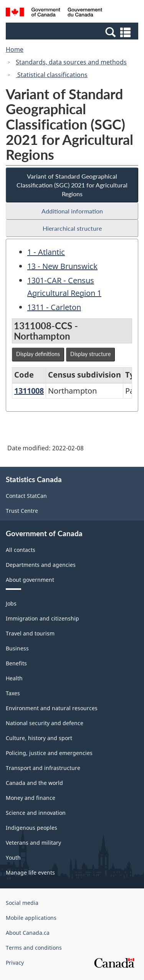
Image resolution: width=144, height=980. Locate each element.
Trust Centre (22, 511)
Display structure (90, 354)
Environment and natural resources (52, 708)
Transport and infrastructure (43, 768)
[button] (73, 32)
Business (17, 648)
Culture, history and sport (39, 738)
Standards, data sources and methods (71, 62)
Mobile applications (31, 918)
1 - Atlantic (46, 252)
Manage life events (30, 872)
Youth (13, 858)
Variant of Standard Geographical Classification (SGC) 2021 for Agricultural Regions (72, 185)
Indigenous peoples (31, 828)
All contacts (21, 550)
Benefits (16, 663)
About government (30, 580)
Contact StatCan (26, 496)
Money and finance (31, 798)
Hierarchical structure (72, 228)
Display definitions (38, 354)
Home (15, 49)
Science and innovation (36, 813)
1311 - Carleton (54, 307)
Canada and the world (34, 783)
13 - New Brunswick (62, 266)
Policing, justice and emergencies (49, 753)
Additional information (72, 211)
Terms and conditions (34, 948)
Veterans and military (33, 843)
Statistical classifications (52, 75)
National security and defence (45, 723)
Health (14, 678)
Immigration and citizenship (42, 618)
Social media (22, 903)
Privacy (15, 963)
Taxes (13, 693)
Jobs (11, 603)
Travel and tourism (30, 633)
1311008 (29, 391)
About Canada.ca (28, 933)
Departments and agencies (41, 565)
